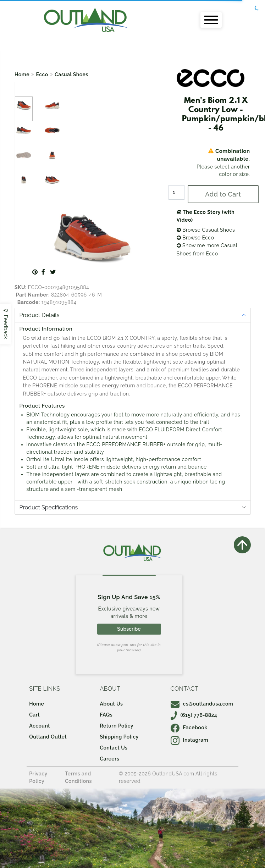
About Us (111, 704)
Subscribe (129, 629)
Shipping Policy (119, 737)
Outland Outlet (48, 737)
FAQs (106, 715)
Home (22, 74)
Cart (34, 715)
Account (40, 726)
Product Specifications (49, 507)
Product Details (40, 315)
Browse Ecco (195, 238)
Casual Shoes (71, 74)
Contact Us (114, 748)
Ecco (42, 74)
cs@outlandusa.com (202, 704)
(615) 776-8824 (194, 715)
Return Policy (116, 726)
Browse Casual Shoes (206, 230)
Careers (109, 759)
